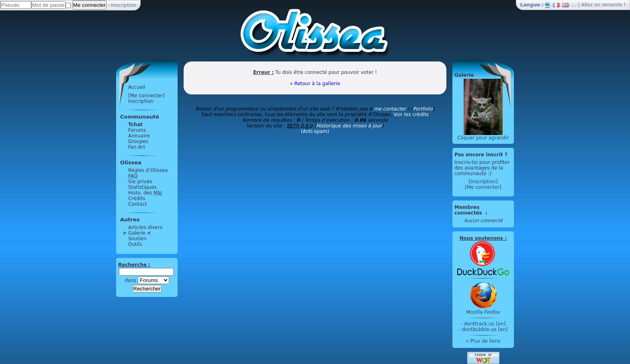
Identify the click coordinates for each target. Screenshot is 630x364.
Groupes (138, 141)
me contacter (390, 109)
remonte (612, 5)
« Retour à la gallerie (315, 84)
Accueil (137, 87)
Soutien (137, 239)
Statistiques (142, 187)
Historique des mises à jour (349, 126)
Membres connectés (469, 210)
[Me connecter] (146, 96)
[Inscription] (483, 182)
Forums (137, 130)
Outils (135, 244)
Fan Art (137, 147)
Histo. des (145, 193)
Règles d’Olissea (148, 170)
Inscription (124, 5)
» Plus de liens (483, 341)
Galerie (137, 233)
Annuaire (139, 136)
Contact (138, 204)
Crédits (137, 198)
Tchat (135, 125)
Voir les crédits (411, 115)
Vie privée (140, 182)
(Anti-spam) (315, 131)
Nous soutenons (481, 238)
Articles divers (145, 227)
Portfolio (422, 109)
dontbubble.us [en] (485, 329)
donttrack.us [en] (485, 324)
